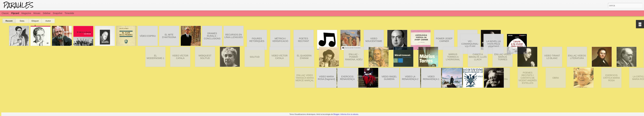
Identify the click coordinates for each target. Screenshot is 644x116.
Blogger (336, 114)
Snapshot (58, 13)
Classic (5, 13)
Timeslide (69, 13)
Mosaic (37, 13)
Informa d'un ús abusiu (349, 114)
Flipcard (15, 13)
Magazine (26, 13)
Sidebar (47, 13)
